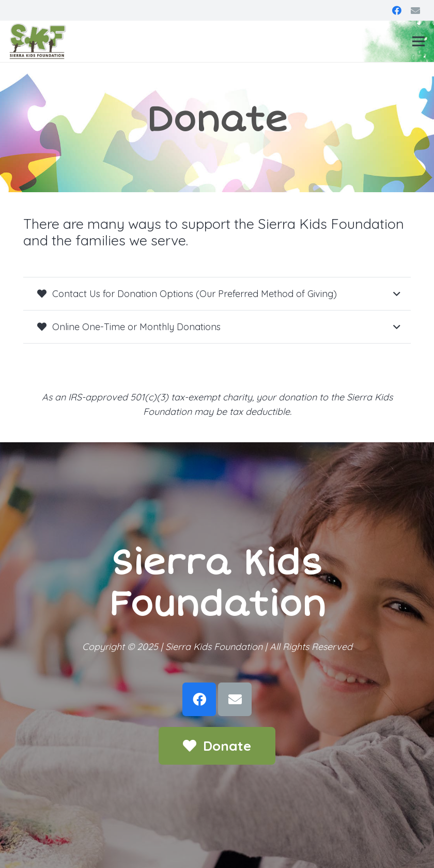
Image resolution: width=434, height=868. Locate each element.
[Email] (415, 10)
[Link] (38, 41)
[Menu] (419, 41)
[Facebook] (397, 10)
